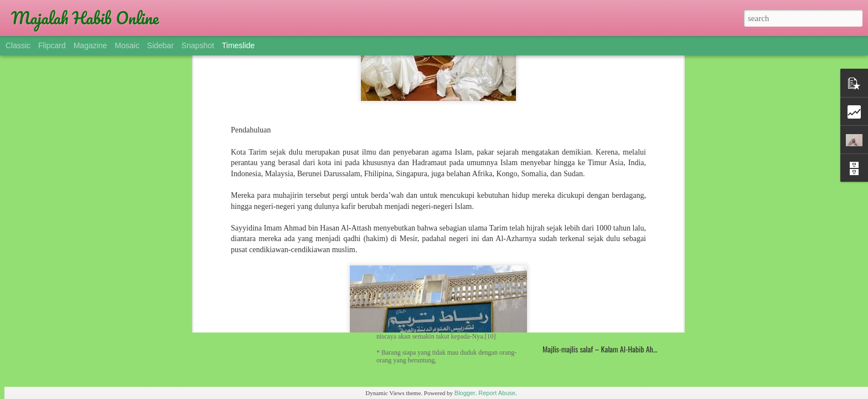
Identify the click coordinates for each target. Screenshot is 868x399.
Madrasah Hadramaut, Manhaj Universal (447, 200)
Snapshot (198, 45)
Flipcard (52, 45)
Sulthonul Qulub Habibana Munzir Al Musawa (605, 194)
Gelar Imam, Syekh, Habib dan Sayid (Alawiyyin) (308, 260)
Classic (18, 45)
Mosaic (127, 45)
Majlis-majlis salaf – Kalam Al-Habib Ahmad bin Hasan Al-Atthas (632, 349)
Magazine (91, 45)
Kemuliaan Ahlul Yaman (575, 282)
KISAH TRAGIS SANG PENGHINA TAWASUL (601, 260)
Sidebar (161, 45)
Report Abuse (497, 393)
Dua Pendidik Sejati (570, 238)
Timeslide (238, 45)
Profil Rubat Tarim (568, 216)
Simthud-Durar (563, 305)
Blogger (465, 393)
